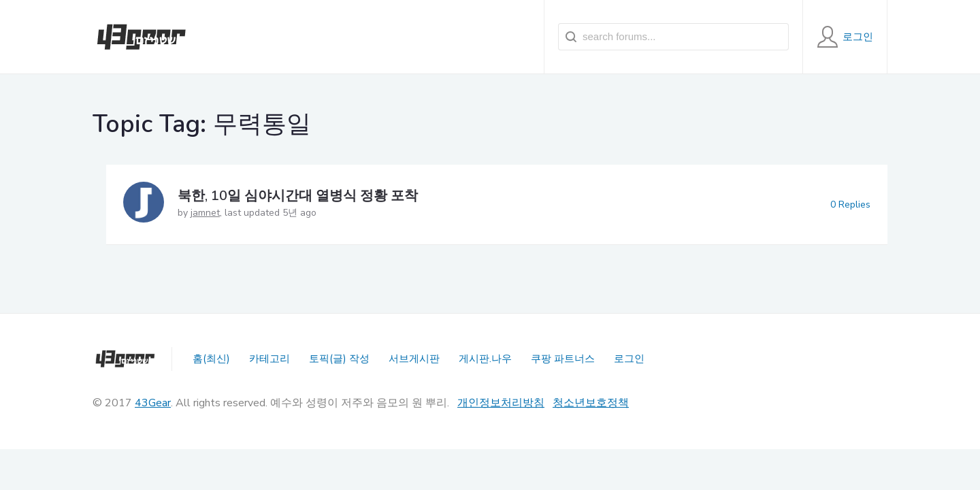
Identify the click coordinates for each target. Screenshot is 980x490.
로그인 (629, 359)
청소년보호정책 (591, 403)
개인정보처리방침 (501, 403)
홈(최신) (211, 359)
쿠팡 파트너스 (563, 359)
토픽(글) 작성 (339, 359)
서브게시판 (414, 359)
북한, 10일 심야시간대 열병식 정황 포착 (298, 196)
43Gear (153, 403)
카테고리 (269, 359)
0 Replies (850, 205)
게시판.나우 (485, 359)
